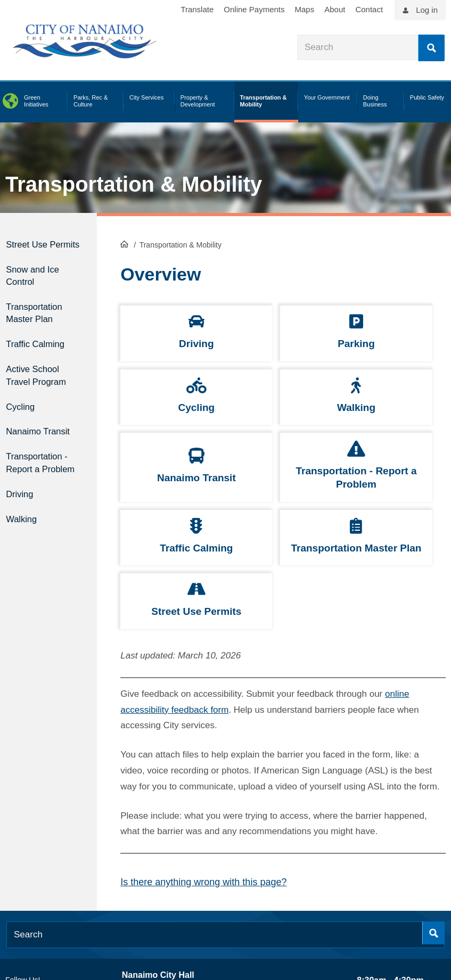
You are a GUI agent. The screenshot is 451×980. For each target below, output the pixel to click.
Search (431, 48)
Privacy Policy (384, 925)
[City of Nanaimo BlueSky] (78, 890)
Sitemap (425, 925)
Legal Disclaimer (330, 925)
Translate (197, 9)
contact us (204, 941)
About (335, 9)
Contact (369, 9)
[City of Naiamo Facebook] (11, 890)
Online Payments (254, 9)
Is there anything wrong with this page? (203, 780)
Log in (427, 10)
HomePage (124, 243)
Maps (305, 9)
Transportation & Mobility (134, 184)
